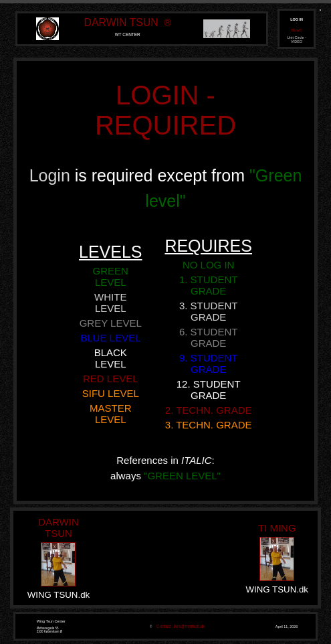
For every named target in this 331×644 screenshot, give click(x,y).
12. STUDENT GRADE (209, 390)
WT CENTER (128, 34)
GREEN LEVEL (111, 276)
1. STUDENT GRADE (209, 285)
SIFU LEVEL (111, 393)
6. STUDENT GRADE (209, 337)
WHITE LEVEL (110, 303)
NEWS (296, 30)
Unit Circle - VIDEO (296, 39)
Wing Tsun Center (51, 621)
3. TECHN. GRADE (209, 425)
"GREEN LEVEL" (182, 476)
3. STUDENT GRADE (209, 311)
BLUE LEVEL (110, 338)
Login (52, 175)
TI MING (277, 528)
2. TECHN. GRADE (209, 410)
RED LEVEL (111, 379)
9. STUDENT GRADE (209, 364)
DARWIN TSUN (121, 22)
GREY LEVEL (111, 323)
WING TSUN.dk (59, 595)
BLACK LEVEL (111, 358)
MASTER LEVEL (111, 414)
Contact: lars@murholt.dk (179, 626)
